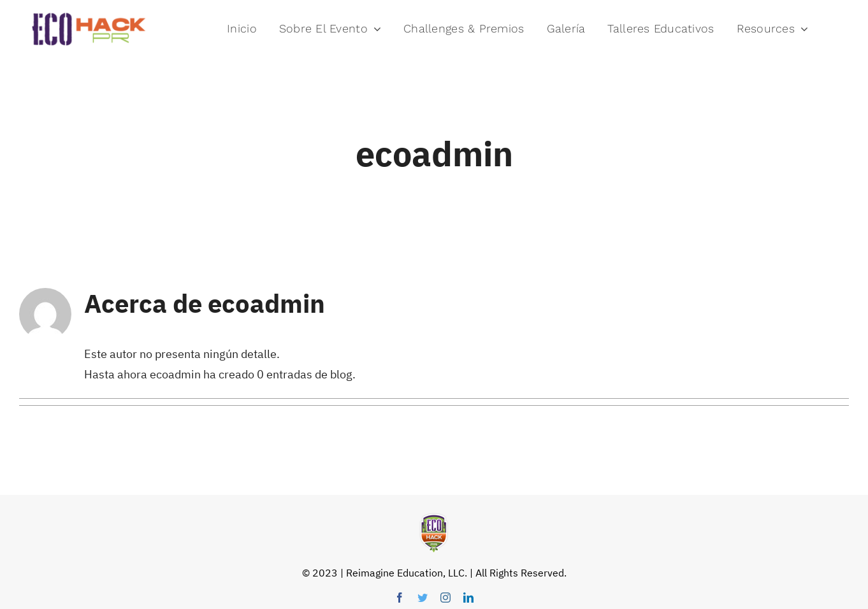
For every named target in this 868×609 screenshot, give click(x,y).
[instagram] (445, 598)
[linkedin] (468, 598)
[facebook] (400, 598)
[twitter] (423, 598)
